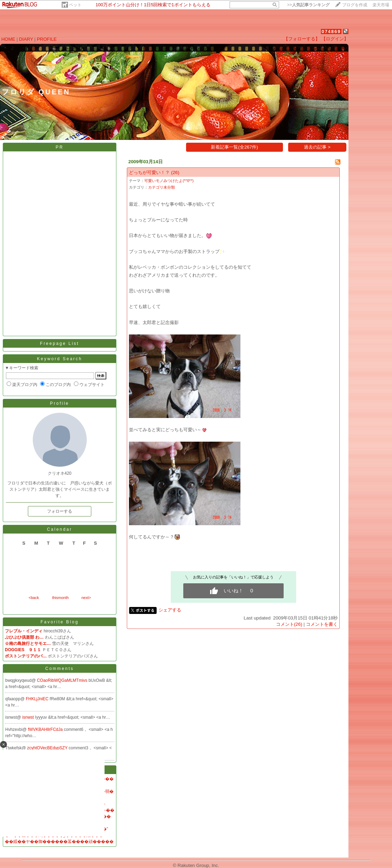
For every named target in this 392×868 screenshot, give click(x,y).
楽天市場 (381, 5)
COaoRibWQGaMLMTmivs (63, 680)
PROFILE (47, 39)
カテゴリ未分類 (162, 187)
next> (86, 598)
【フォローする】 (302, 39)
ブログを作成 (355, 5)
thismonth (60, 598)
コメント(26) (289, 624)
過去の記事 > (317, 147)
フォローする (60, 511)
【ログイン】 (335, 39)
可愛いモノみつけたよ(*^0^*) (169, 181)
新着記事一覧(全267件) (234, 147)
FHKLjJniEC (38, 699)
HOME (8, 39)
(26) (175, 172)
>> (308, 5)
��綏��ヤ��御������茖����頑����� (59, 842)
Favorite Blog (60, 622)
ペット (75, 5)
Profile (59, 403)
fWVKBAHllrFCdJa (46, 729)
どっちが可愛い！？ (149, 172)
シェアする (170, 610)
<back (34, 598)
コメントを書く (322, 624)
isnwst (29, 717)
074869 (331, 31)
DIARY (26, 39)
